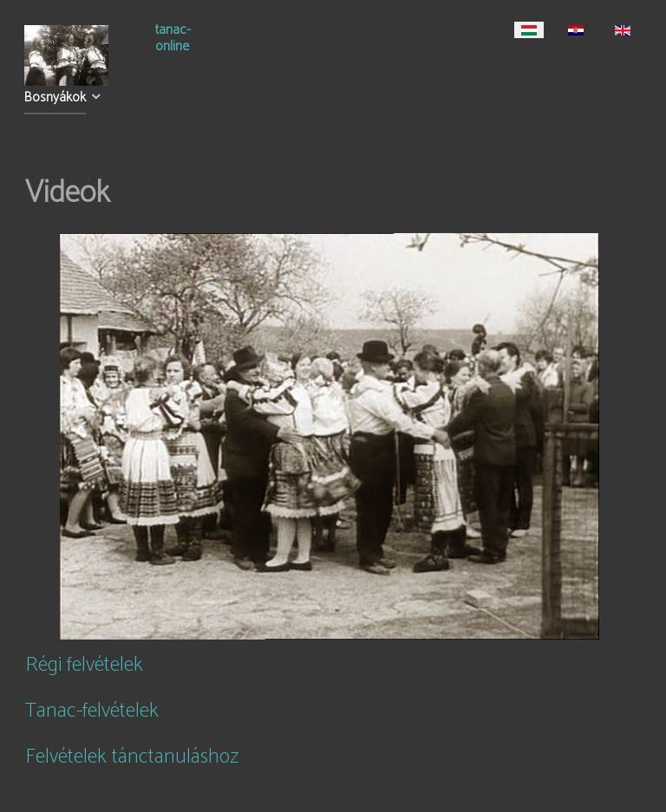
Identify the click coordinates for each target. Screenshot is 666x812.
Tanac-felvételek (92, 711)
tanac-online (173, 40)
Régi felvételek (84, 665)
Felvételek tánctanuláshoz (132, 757)
